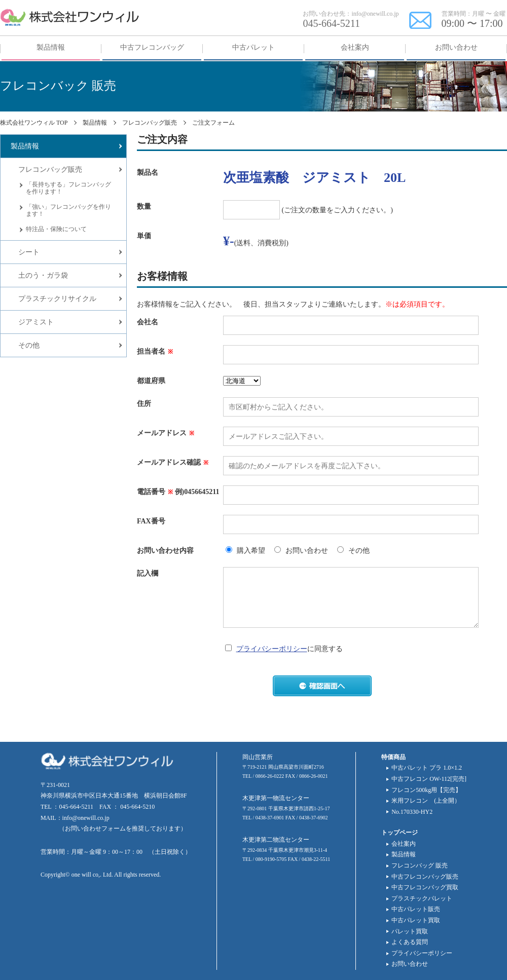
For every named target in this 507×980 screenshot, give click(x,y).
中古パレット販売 (416, 909)
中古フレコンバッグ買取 (425, 887)
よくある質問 (410, 942)
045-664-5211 (331, 23)
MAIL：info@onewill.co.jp (75, 818)
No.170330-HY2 (412, 812)
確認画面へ (322, 686)
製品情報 (404, 854)
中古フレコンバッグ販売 (425, 877)
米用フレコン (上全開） (426, 801)
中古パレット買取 (416, 920)
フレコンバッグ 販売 (420, 865)
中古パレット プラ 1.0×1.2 (427, 768)
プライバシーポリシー (272, 649)
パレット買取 (410, 931)
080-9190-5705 (271, 859)
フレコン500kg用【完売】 (426, 790)
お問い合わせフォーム (95, 828)
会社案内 (404, 844)
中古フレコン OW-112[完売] (429, 779)
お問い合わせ (410, 964)
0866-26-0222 (270, 776)
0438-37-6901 (270, 818)
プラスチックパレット (422, 898)
